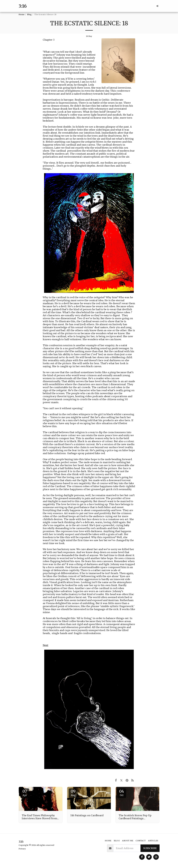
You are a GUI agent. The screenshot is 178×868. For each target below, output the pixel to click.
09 (73, 793)
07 (25, 793)
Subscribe (150, 848)
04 (122, 793)
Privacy (22, 849)
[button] (157, 6)
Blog (29, 14)
